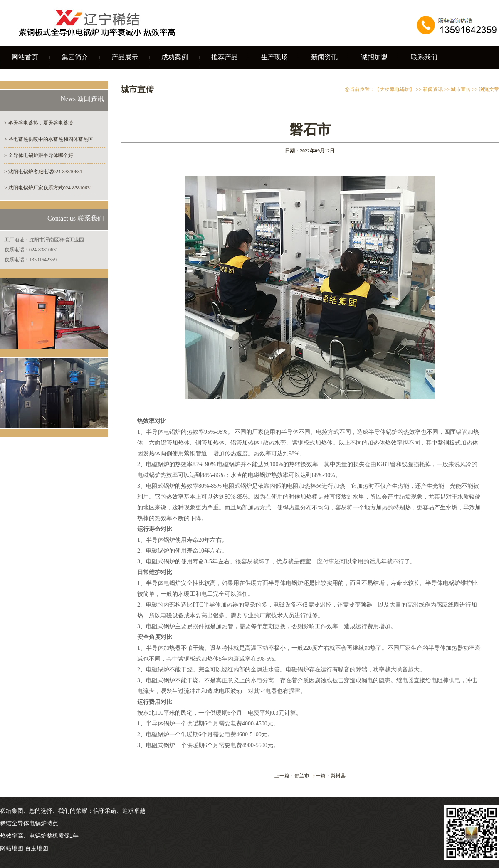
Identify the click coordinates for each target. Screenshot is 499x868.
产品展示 (125, 57)
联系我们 (424, 57)
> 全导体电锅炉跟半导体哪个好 (39, 155)
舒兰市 (302, 776)
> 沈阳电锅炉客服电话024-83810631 (43, 172)
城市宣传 (461, 89)
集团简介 (75, 57)
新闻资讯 (324, 57)
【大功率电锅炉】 (395, 89)
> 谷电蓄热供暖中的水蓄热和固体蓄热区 (49, 139)
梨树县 (338, 776)
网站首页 (25, 57)
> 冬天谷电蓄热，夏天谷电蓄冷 (39, 123)
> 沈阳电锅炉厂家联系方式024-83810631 (48, 188)
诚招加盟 (374, 57)
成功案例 (175, 57)
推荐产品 (225, 57)
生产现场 (274, 57)
